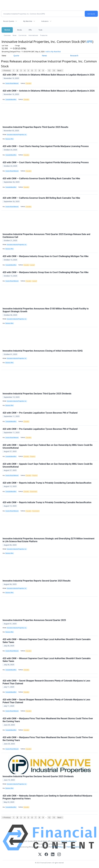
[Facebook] (46, 855)
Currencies (22, 35)
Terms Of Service (74, 847)
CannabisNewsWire (11, 100)
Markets (7, 30)
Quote (16, 56)
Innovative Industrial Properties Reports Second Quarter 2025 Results (37, 581)
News (14, 35)
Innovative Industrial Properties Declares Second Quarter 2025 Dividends (38, 776)
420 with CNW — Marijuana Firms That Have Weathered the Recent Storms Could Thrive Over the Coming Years (48, 720)
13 (54, 71)
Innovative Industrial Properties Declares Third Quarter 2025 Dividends (37, 394)
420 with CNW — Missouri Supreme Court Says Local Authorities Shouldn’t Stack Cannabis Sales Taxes (47, 641)
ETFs (30, 30)
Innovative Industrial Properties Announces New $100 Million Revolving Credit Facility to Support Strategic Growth (46, 310)
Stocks (19, 30)
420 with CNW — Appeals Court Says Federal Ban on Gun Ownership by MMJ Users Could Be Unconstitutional (48, 446)
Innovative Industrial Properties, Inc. (17, 135)
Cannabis (28, 83)
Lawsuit (32, 265)
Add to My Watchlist (53, 52)
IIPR (90, 42)
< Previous (6, 71)
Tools (40, 30)
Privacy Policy (57, 847)
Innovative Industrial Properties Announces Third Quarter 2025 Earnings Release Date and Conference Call (46, 236)
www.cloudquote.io (69, 841)
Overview (7, 35)
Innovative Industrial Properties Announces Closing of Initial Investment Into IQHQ (43, 351)
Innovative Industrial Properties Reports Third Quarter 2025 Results (35, 127)
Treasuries (44, 35)
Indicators (45, 21)
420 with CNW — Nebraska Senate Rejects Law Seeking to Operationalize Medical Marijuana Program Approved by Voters (47, 797)
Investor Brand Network (12, 83)
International (33, 35)
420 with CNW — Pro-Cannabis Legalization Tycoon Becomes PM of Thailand (40, 413)
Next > (60, 71)
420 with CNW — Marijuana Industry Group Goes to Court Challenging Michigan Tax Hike (45, 256)
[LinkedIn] (53, 855)
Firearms (33, 457)
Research (74, 56)
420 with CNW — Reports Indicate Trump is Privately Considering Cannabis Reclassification (47, 483)
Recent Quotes (9, 21)
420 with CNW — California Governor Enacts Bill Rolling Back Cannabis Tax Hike (41, 178)
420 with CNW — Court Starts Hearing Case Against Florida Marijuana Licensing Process (46, 146)
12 (49, 71)
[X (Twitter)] (40, 855)
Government (34, 492)
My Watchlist (28, 21)
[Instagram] (59, 855)
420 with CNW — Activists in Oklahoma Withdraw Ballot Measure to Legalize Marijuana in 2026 (49, 75)
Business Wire (9, 139)
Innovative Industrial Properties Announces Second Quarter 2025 (34, 620)
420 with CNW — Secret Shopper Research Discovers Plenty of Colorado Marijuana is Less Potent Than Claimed (46, 682)
